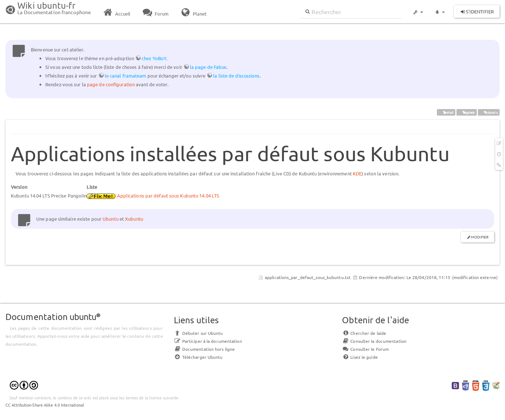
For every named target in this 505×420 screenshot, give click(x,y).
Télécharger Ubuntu (198, 357)
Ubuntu (110, 219)
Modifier (480, 237)
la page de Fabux (208, 67)
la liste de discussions (236, 76)
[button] (418, 9)
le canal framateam (126, 76)
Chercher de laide (364, 333)
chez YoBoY (154, 58)
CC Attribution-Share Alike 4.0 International (45, 405)
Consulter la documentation (374, 341)
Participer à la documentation (208, 341)
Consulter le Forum (365, 349)
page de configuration (111, 84)
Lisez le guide (360, 357)
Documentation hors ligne (204, 349)
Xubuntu (134, 219)
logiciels (467, 112)
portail (446, 112)
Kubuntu (489, 112)
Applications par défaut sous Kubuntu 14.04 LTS (168, 196)
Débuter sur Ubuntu (199, 333)
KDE (357, 173)
